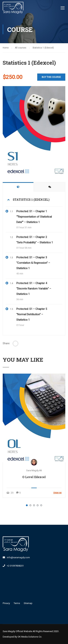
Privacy (6, 603)
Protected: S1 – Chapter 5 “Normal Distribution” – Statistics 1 (32, 314)
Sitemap (28, 603)
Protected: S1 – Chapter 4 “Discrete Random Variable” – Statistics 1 (34, 289)
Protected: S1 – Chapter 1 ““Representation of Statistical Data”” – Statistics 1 (34, 217)
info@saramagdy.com (18, 557)
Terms (17, 603)
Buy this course (51, 77)
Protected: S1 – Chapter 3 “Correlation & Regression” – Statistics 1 (33, 263)
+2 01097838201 (15, 566)
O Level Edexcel (34, 477)
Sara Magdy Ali (34, 470)
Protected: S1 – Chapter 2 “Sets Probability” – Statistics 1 (35, 240)
